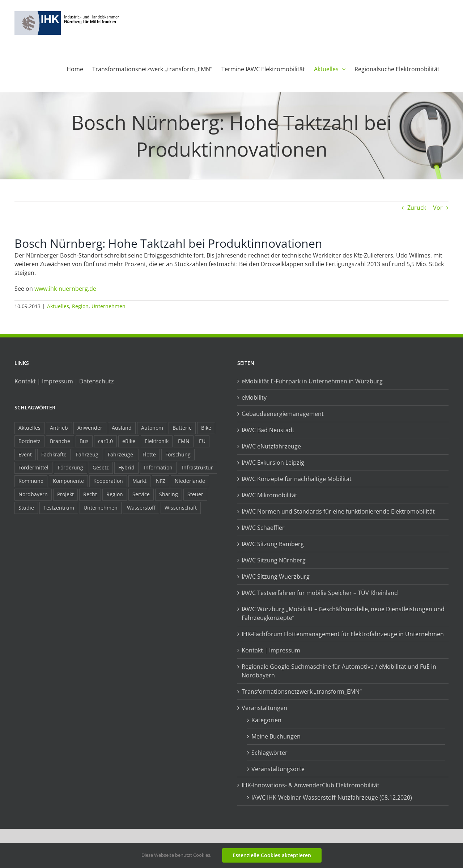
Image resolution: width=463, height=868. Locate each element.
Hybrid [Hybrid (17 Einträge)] (126, 467)
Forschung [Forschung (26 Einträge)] (178, 454)
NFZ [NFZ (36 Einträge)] (161, 481)
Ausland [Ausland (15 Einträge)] (122, 428)
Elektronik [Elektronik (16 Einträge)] (157, 441)
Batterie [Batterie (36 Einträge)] (182, 428)
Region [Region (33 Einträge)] (115, 494)
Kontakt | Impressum (271, 650)
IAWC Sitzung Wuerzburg (276, 576)
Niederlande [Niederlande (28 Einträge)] (190, 481)
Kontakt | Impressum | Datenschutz (64, 381)
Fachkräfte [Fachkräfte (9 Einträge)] (54, 454)
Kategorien (266, 720)
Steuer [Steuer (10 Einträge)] (195, 494)
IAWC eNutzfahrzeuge (271, 446)
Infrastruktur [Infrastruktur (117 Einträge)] (197, 467)
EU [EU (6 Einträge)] (202, 441)
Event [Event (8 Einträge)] (25, 454)
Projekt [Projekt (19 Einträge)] (65, 494)
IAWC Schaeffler (263, 528)
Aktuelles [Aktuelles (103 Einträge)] (29, 428)
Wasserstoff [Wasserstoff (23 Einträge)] (141, 508)
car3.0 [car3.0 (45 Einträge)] (105, 441)
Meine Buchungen (276, 736)
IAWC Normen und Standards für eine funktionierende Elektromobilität (338, 511)
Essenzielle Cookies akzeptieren (272, 855)
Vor (438, 208)
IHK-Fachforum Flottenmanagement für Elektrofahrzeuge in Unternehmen (343, 634)
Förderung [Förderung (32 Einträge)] (71, 467)
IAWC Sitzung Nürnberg (274, 560)
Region (80, 306)
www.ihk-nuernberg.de (65, 289)
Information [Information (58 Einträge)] (158, 467)
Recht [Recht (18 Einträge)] (90, 494)
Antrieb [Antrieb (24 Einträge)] (59, 428)
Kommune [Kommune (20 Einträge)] (31, 481)
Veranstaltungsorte (278, 769)
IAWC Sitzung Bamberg (273, 544)
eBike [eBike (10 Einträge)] (129, 441)
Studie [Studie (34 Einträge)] (26, 508)
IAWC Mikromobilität (269, 495)
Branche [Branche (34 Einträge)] (60, 441)
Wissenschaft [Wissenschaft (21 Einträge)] (181, 508)
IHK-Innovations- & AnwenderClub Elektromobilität (311, 785)
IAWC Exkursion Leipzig (273, 463)
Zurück (417, 208)
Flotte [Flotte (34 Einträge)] (149, 454)
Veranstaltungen (264, 708)
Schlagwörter (269, 753)
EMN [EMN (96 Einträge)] (184, 441)
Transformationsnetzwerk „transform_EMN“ (302, 692)
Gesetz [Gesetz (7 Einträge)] (101, 467)
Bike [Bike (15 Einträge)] (206, 428)
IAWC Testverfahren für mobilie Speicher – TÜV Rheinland (320, 593)
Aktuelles (58, 306)
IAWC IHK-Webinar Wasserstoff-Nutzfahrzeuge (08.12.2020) (332, 797)
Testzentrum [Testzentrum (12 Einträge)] (59, 508)
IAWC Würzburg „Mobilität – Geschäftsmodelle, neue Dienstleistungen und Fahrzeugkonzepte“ (343, 613)
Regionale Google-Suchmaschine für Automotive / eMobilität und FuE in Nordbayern (339, 671)
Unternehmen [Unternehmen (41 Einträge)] (101, 508)
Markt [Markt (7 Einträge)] (139, 481)
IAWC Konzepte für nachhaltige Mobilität (297, 479)
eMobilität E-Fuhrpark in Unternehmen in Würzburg (312, 381)
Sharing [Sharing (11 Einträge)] (169, 494)
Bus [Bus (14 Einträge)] (84, 441)
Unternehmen (109, 306)
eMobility (254, 397)
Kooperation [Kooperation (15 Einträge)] (108, 481)
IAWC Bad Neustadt (268, 430)
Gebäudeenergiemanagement (283, 414)
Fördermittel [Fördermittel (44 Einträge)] (33, 467)
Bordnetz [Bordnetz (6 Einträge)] (29, 441)
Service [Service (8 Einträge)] (141, 494)
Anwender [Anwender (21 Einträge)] (90, 428)
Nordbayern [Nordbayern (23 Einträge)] (33, 494)
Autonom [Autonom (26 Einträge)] (152, 428)
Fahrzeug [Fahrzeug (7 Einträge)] (87, 454)
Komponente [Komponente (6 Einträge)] (68, 481)
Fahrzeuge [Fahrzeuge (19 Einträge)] (120, 454)
